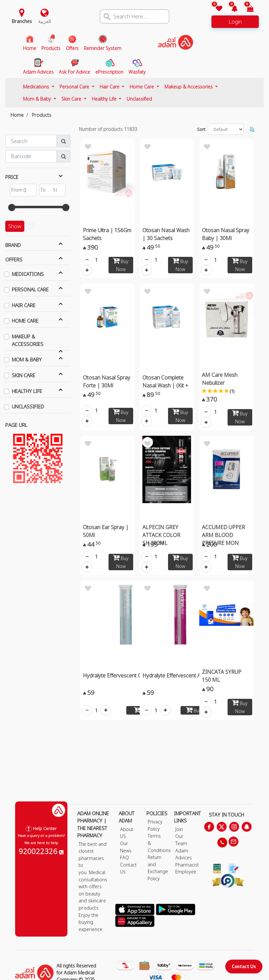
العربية (45, 21)
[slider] (12, 208)
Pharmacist (187, 865)
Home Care (142, 87)
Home (17, 115)
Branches (22, 21)
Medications (37, 87)
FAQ (124, 858)
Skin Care (72, 99)
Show (15, 226)
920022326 (41, 851)
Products (42, 115)
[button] (231, 9)
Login (235, 22)
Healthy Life (105, 99)
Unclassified (139, 99)
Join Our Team (181, 836)
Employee (186, 872)
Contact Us (244, 966)
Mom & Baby (38, 99)
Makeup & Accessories (189, 87)
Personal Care (75, 87)
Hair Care (110, 87)
